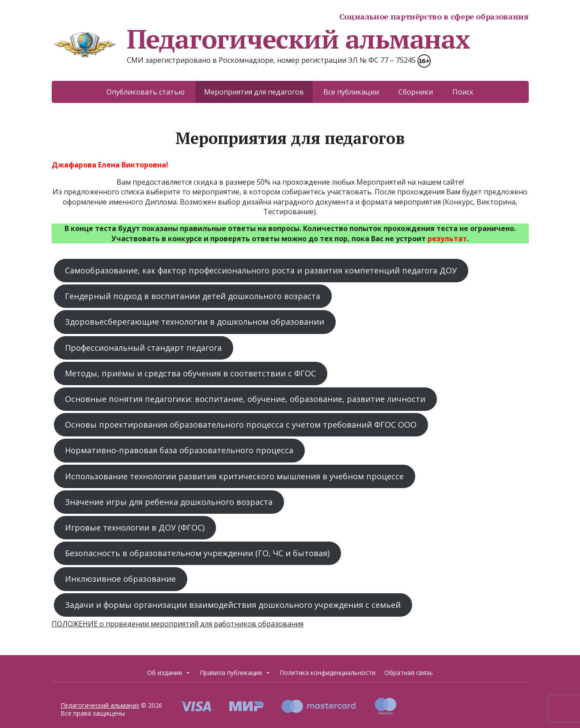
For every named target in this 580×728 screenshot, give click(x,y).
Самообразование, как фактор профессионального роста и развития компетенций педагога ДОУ (261, 270)
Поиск (463, 92)
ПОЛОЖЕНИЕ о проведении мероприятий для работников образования (178, 624)
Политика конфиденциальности (328, 673)
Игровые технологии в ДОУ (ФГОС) (135, 527)
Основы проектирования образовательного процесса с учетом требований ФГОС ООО (241, 425)
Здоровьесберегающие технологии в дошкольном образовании (195, 322)
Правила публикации (235, 673)
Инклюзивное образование (120, 579)
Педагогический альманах (261, 39)
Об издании (169, 673)
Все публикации (351, 92)
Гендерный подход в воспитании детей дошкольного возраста (193, 296)
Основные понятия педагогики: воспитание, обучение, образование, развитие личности (245, 399)
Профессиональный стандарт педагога (143, 348)
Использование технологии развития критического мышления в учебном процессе (234, 476)
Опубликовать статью (146, 92)
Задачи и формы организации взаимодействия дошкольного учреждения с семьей (233, 605)
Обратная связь (409, 673)
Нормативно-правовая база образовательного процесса (179, 450)
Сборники (416, 92)
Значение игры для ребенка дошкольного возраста (169, 502)
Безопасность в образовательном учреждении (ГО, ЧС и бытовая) (197, 553)
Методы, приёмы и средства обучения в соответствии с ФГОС (190, 373)
